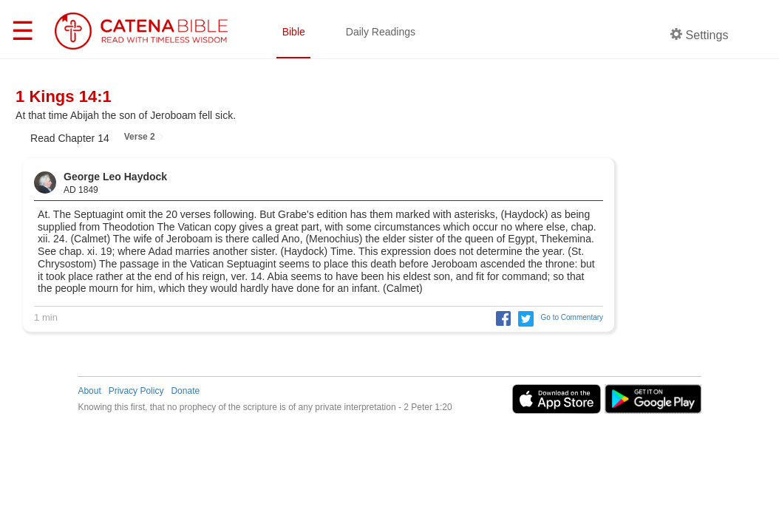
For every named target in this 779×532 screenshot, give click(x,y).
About (89, 391)
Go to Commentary (572, 317)
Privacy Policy (136, 391)
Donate (185, 391)
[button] (500, 317)
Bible (294, 32)
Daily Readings (381, 32)
